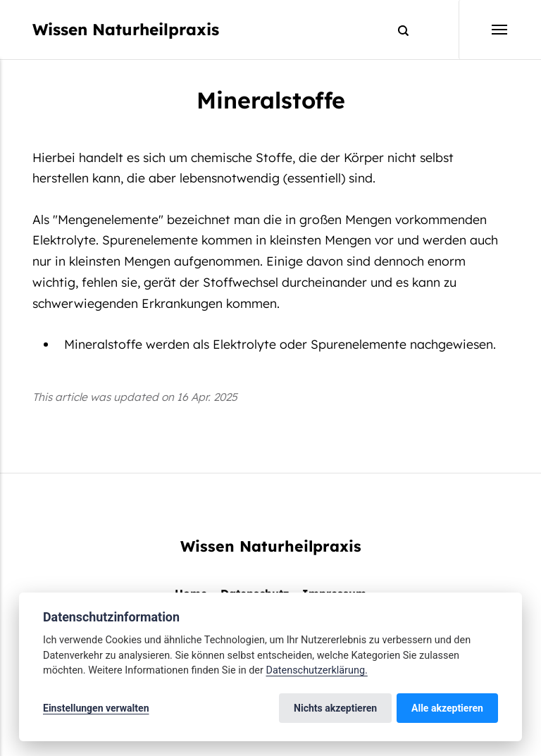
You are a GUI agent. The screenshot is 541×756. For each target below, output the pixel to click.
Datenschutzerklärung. (316, 670)
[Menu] (484, 30)
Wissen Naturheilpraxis (126, 29)
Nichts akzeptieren (335, 708)
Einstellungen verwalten (96, 708)
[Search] (397, 30)
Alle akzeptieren (447, 708)
